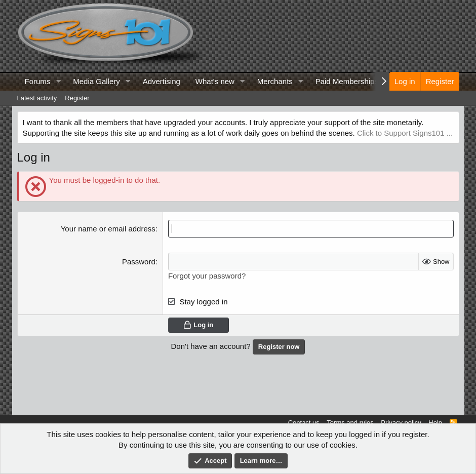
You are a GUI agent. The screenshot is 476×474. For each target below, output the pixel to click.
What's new (215, 81)
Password (139, 262)
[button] (58, 81)
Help (435, 423)
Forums (38, 81)
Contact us (304, 423)
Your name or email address (108, 229)
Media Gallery (96, 81)
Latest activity (37, 98)
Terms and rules (350, 423)
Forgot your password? (207, 276)
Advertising (162, 81)
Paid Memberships (347, 81)
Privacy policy (401, 423)
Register (77, 98)
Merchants (275, 81)
